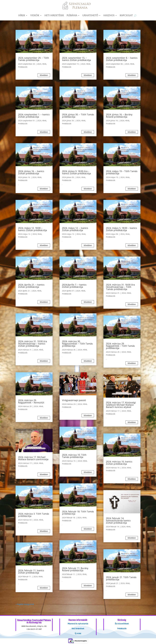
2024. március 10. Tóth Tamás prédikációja (74, 456)
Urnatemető (90, 16)
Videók (35, 16)
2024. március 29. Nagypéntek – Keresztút (31, 401)
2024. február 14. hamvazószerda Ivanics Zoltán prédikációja (118, 520)
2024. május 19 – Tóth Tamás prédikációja (122, 172)
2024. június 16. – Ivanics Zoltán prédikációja (31, 172)
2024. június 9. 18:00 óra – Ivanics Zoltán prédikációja (76, 172)
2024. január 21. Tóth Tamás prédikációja (121, 578)
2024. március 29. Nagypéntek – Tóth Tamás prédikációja (120, 346)
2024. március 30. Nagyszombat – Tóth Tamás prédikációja (77, 344)
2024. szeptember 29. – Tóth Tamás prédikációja (33, 59)
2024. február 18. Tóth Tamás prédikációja (78, 513)
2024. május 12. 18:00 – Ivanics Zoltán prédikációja (33, 229)
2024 (39, 64)
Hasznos (109, 16)
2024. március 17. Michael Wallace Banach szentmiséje (33, 458)
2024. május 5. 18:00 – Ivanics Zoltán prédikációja (121, 229)
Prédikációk (23, 67)
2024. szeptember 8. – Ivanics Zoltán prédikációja (122, 59)
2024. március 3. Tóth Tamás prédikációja (34, 515)
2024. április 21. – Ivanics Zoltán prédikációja (31, 286)
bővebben (44, 75)
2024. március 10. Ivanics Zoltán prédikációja (119, 463)
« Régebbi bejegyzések (25, 604)
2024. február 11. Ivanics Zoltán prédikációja (31, 572)
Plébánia (72, 16)
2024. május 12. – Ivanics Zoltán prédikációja (75, 229)
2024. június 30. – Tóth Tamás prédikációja (78, 116)
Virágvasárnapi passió (74, 400)
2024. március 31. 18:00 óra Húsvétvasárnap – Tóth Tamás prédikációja (120, 287)
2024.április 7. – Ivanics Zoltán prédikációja (74, 286)
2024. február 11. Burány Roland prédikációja (75, 569)
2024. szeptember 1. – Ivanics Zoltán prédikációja (34, 116)
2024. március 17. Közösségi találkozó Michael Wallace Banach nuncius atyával (121, 405)
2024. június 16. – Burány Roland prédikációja (119, 116)
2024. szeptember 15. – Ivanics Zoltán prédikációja (76, 59)
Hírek (22, 16)
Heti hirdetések (54, 16)
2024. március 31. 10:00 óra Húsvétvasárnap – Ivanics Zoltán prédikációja (33, 344)
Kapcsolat (126, 16)
